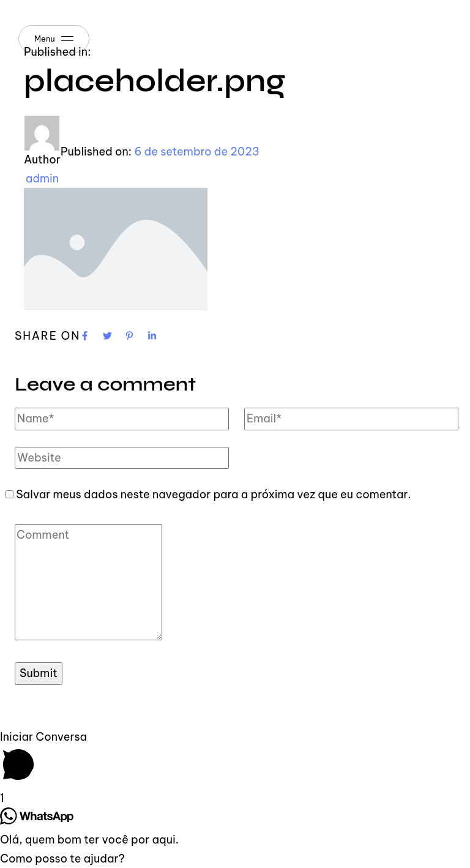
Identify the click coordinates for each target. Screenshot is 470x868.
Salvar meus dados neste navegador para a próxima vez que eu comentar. (214, 494)
